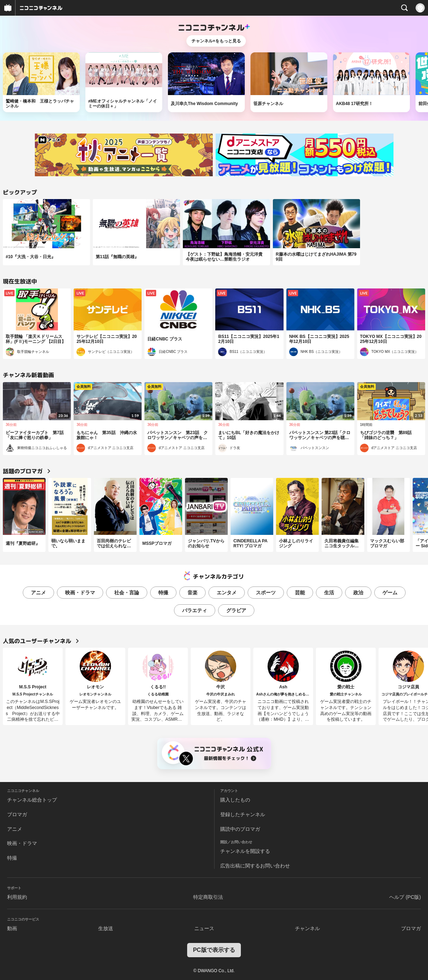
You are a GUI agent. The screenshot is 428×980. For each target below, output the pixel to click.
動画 (12, 928)
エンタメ (227, 593)
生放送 (106, 928)
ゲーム (390, 593)
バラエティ (195, 610)
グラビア (236, 610)
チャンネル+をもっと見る (216, 41)
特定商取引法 (208, 897)
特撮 (163, 593)
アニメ (38, 593)
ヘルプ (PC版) (405, 897)
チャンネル (307, 928)
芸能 (300, 593)
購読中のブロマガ (240, 829)
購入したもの (235, 800)
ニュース (204, 928)
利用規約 (17, 897)
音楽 (192, 593)
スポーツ (266, 593)
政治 (358, 593)
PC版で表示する (214, 950)
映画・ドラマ (80, 593)
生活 (329, 593)
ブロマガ (17, 814)
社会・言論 (127, 593)
